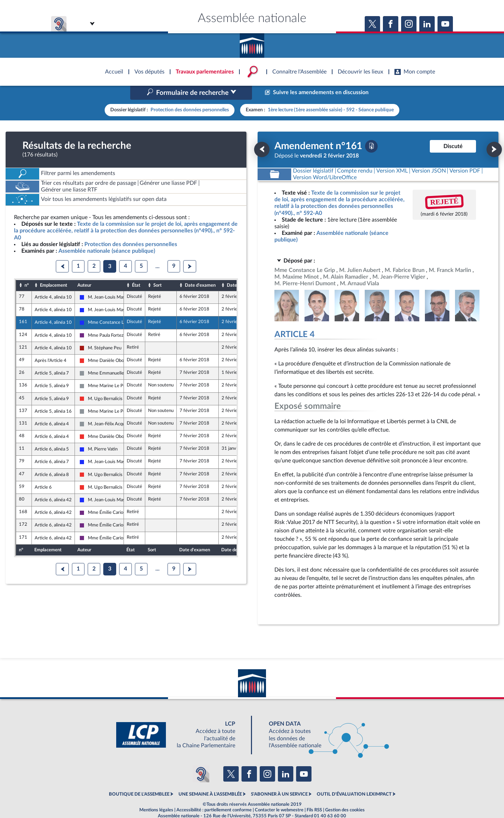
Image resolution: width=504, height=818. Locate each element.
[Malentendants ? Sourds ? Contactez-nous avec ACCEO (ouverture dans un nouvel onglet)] (201, 759)
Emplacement (54, 270)
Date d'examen (200, 270)
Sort (157, 270)
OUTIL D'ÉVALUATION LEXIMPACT (354, 779)
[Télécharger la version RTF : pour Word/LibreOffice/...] (325, 163)
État (136, 270)
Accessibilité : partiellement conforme (214, 795)
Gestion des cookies (345, 795)
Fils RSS (314, 795)
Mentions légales (156, 795)
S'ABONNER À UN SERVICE (279, 779)
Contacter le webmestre (279, 795)
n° (27, 270)
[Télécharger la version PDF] (371, 131)
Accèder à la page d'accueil (252, 43)
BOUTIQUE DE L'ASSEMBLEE (139, 779)
